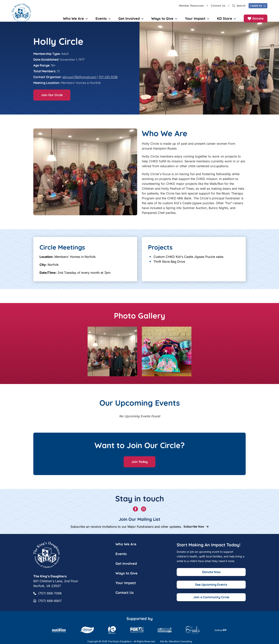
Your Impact (126, 587)
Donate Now (211, 576)
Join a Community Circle (211, 601)
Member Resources (191, 6)
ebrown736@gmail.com (80, 81)
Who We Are (126, 548)
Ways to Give (127, 577)
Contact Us (218, 6)
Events (121, 558)
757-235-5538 (108, 81)
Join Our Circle (52, 99)
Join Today (139, 466)
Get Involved (126, 567)
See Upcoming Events (211, 588)
